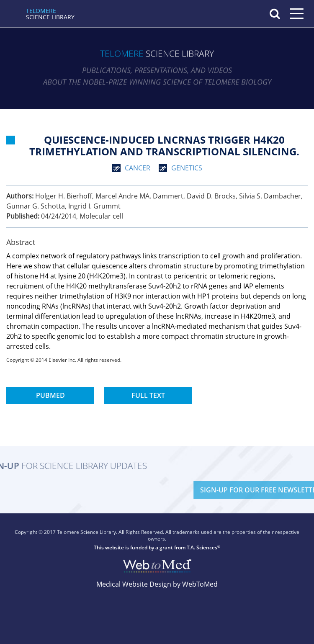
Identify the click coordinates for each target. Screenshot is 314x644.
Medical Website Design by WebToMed (157, 584)
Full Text (148, 395)
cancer (138, 168)
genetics (187, 168)
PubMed (50, 395)
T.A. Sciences (202, 547)
